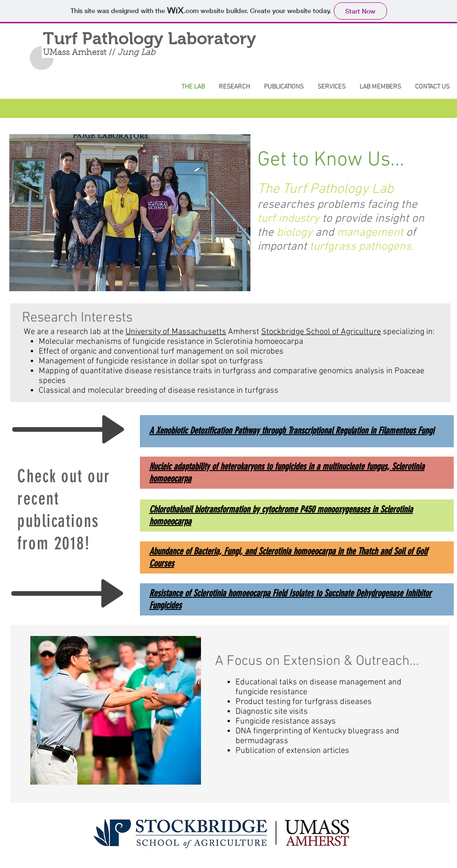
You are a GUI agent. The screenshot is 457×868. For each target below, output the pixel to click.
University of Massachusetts (176, 332)
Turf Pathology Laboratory (149, 39)
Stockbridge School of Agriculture (321, 332)
